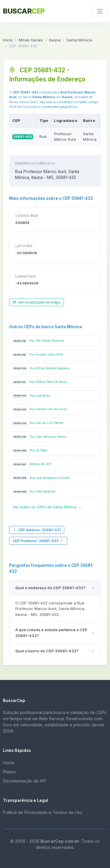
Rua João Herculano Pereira (39, 437)
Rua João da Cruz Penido (38, 423)
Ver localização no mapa (37, 302)
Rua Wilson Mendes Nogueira (41, 368)
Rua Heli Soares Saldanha (38, 341)
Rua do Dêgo (30, 451)
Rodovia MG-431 (32, 464)
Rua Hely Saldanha (34, 492)
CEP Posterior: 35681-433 (38, 541)
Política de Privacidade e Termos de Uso (43, 812)
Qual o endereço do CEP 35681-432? (50, 588)
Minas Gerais (31, 40)
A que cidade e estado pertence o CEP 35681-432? (51, 633)
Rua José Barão (31, 396)
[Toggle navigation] (100, 11)
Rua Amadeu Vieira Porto (38, 355)
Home (9, 763)
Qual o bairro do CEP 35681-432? (47, 651)
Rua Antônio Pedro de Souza (40, 382)
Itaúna (55, 40)
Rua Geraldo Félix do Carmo (40, 409)
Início (8, 40)
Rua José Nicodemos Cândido (41, 478)
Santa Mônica (79, 40)
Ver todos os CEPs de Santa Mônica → (47, 507)
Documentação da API (24, 781)
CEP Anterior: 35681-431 (37, 530)
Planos (9, 772)
